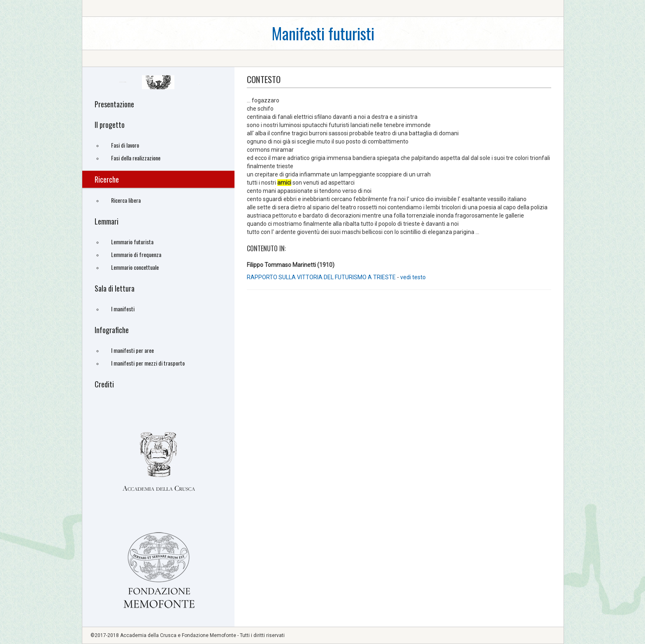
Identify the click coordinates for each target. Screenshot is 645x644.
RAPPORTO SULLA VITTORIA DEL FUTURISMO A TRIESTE (321, 277)
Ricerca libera (126, 200)
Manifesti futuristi (323, 33)
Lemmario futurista (132, 242)
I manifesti (123, 309)
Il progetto (110, 125)
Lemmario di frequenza (136, 254)
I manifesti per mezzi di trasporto (148, 363)
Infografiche (112, 330)
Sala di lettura (115, 288)
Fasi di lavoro (125, 145)
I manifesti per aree (132, 350)
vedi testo (413, 277)
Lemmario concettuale (135, 267)
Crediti (104, 384)
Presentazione (114, 104)
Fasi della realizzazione (136, 158)
